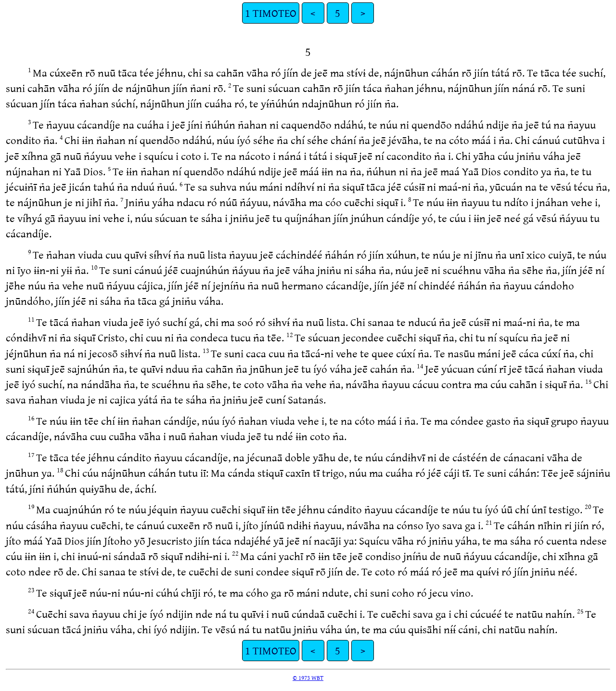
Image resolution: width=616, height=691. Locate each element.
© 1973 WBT (308, 678)
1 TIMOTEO (271, 13)
